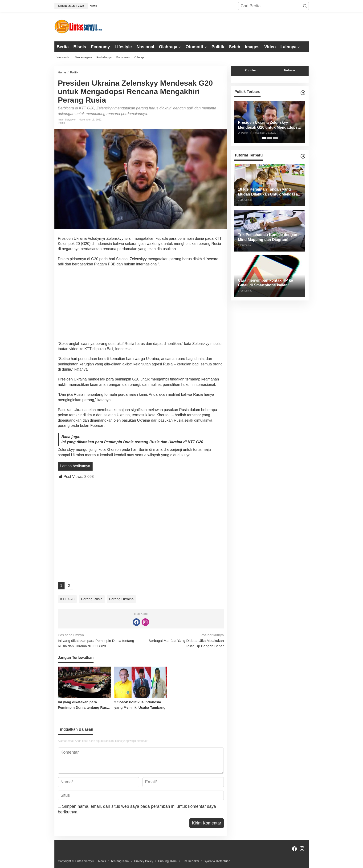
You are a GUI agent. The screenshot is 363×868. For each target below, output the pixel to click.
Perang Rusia (92, 599)
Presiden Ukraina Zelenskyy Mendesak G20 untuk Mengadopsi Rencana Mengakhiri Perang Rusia (269, 125)
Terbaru (289, 70)
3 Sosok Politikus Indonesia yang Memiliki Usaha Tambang (140, 705)
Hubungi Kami (168, 861)
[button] (305, 6)
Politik (61, 123)
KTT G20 (67, 599)
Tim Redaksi (191, 861)
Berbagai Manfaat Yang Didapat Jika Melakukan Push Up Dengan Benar (184, 640)
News (102, 861)
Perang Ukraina (121, 599)
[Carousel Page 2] (270, 138)
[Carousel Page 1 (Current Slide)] (264, 138)
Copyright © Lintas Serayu (76, 861)
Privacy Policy (144, 861)
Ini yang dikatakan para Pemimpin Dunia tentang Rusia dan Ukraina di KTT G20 (132, 442)
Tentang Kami (120, 861)
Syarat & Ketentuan (217, 861)
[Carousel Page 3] (275, 138)
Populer (250, 70)
